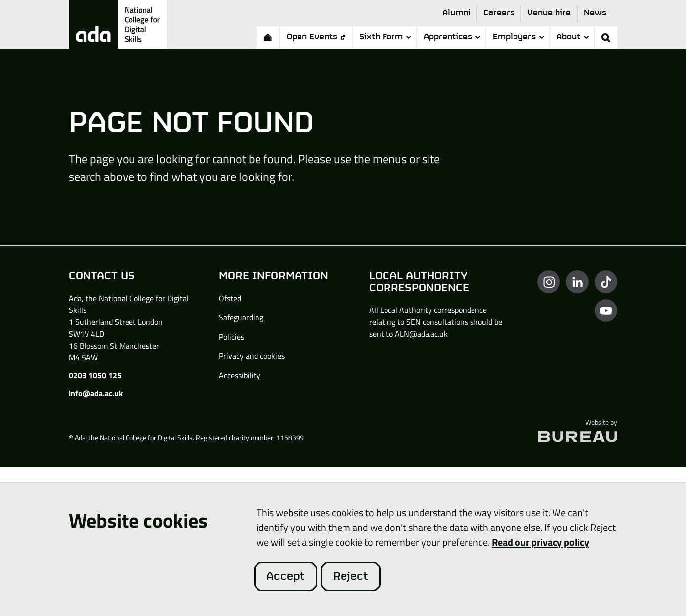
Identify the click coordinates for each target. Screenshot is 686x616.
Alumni (456, 13)
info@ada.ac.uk (96, 393)
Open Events (316, 37)
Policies (232, 337)
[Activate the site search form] (606, 38)
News (595, 13)
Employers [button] (518, 37)
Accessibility (240, 375)
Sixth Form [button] (385, 37)
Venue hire (549, 13)
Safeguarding (241, 317)
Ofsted (230, 298)
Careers (499, 13)
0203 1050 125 (95, 375)
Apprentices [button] (452, 37)
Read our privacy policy (540, 542)
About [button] (573, 37)
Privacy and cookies (252, 356)
